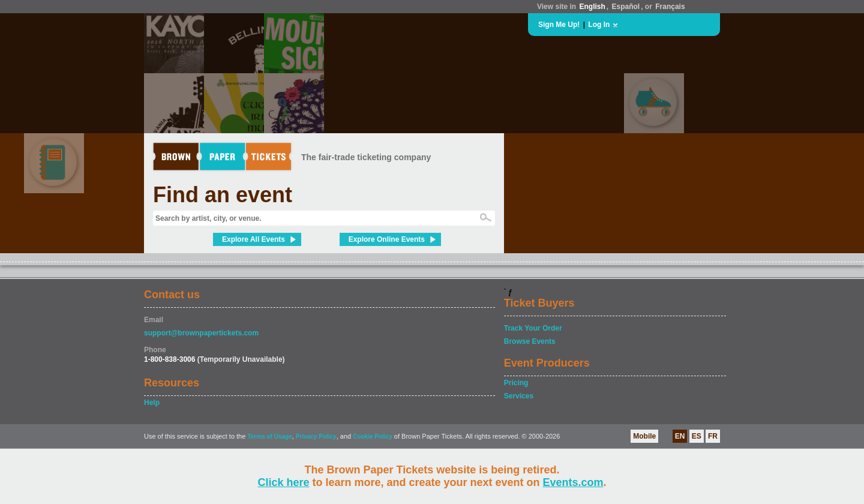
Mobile (644, 436)
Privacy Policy (316, 436)
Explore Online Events (387, 239)
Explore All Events (253, 239)
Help (152, 403)
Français (670, 7)
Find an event (223, 195)
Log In (599, 25)
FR (713, 436)
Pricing (516, 383)
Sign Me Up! (559, 25)
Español (626, 7)
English (592, 7)
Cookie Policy (373, 436)
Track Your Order (533, 328)
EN (680, 436)
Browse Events (530, 341)
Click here (283, 482)
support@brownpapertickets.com (201, 333)
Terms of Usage (269, 436)
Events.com (573, 482)
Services (519, 396)
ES (697, 436)
